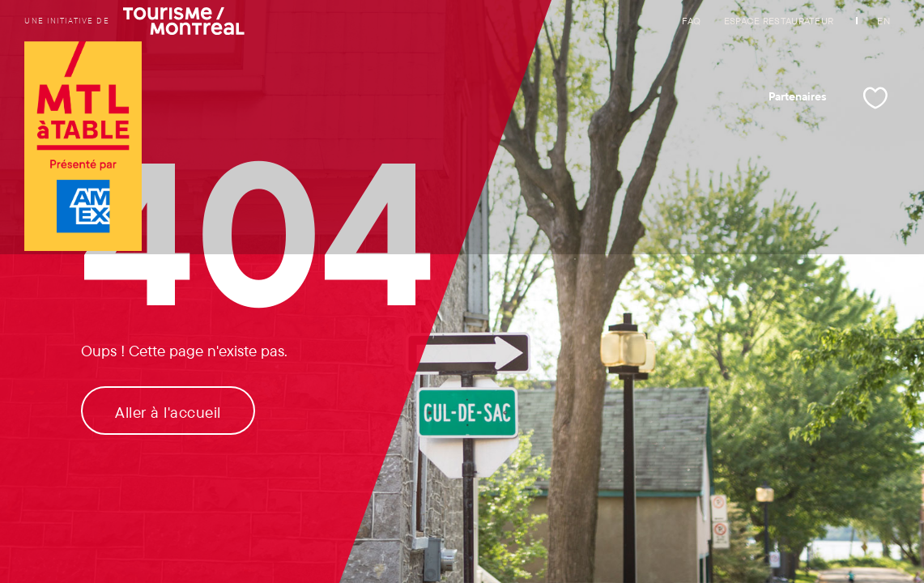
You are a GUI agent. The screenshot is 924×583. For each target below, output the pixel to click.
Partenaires (798, 96)
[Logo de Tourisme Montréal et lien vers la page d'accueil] (83, 148)
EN (884, 21)
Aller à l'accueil (168, 412)
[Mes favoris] (875, 98)
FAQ (692, 21)
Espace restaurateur (779, 21)
